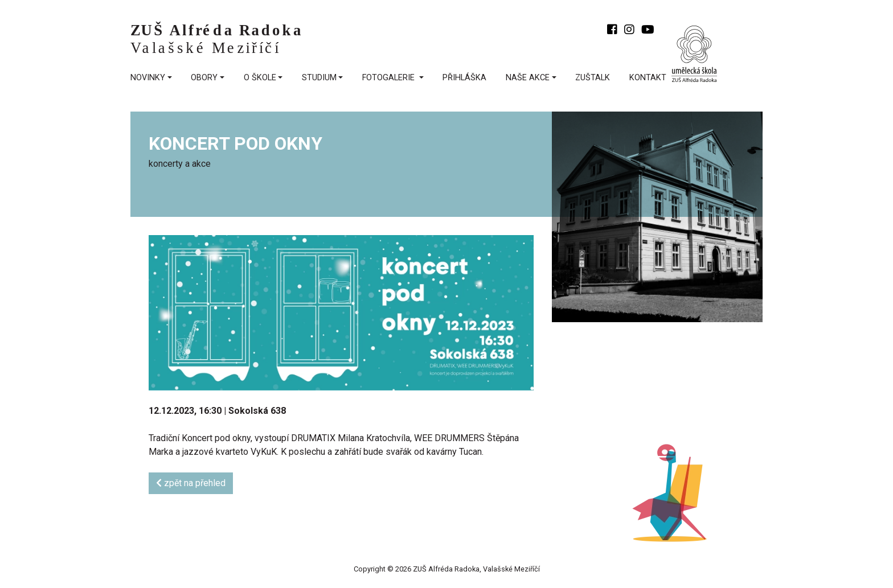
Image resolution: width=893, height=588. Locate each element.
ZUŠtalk (593, 78)
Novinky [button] (148, 78)
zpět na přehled (191, 483)
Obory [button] (204, 78)
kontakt (648, 78)
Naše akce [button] (528, 78)
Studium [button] (319, 78)
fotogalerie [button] (390, 78)
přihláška (464, 78)
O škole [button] (260, 78)
